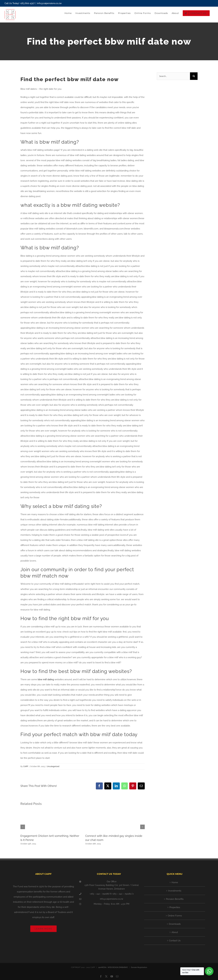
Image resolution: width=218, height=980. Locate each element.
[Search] (194, 76)
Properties (175, 907)
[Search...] (173, 76)
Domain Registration (139, 967)
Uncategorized (53, 766)
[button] (23, 827)
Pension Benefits (175, 899)
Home (175, 882)
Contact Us (175, 941)
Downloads (175, 924)
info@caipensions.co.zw (49, 3)
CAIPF (26, 766)
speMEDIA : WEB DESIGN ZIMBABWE (113, 967)
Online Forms (175, 916)
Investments (175, 891)
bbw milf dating (46, 679)
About (175, 932)
